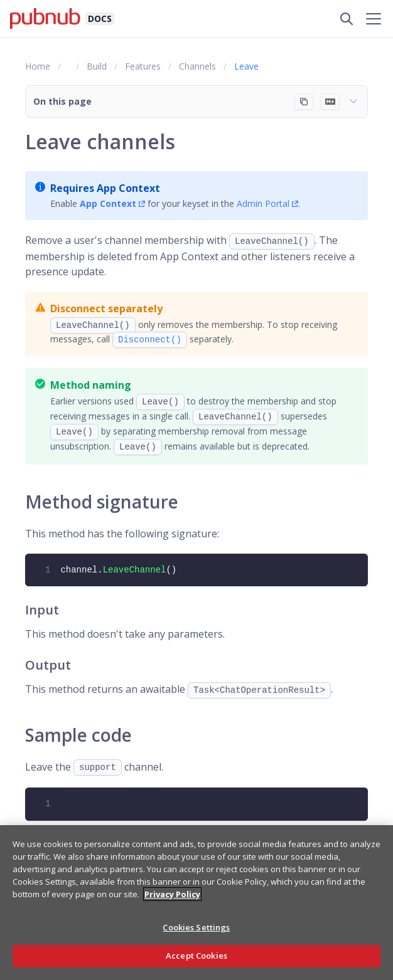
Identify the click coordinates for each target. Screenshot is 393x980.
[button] (196, 102)
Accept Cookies (196, 956)
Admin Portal (263, 203)
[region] (196, 903)
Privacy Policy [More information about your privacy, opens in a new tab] (172, 894)
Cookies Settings (196, 927)
